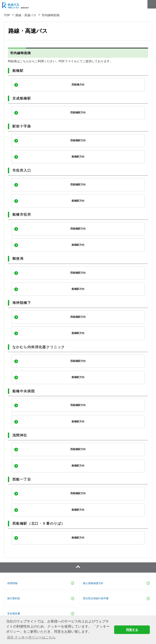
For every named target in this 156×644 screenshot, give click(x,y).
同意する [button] (132, 630)
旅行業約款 (14, 598)
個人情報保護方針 (93, 583)
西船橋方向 (78, 85)
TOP (7, 15)
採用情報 (12, 583)
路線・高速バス (26, 15)
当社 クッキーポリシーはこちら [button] (31, 637)
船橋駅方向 (78, 157)
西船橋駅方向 (78, 113)
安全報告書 (14, 614)
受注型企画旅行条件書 (96, 598)
